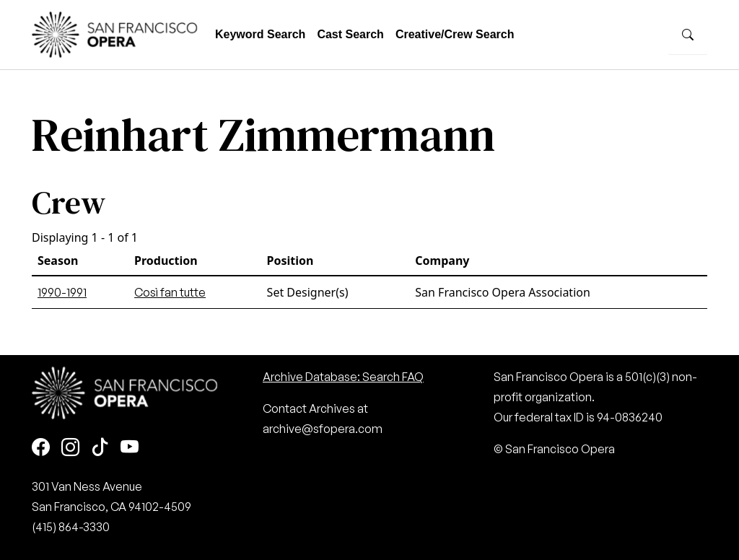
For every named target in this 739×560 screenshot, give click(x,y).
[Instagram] (70, 448)
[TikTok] (100, 448)
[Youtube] (130, 448)
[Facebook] (41, 448)
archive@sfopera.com (323, 429)
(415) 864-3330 (71, 527)
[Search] (688, 35)
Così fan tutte (170, 292)
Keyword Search (260, 34)
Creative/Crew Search (455, 34)
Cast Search (350, 34)
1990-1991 (62, 292)
